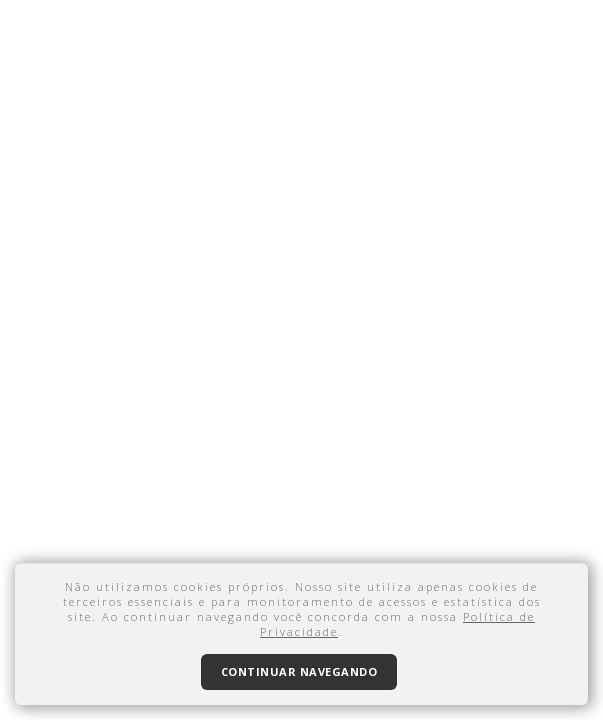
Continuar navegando (299, 671)
